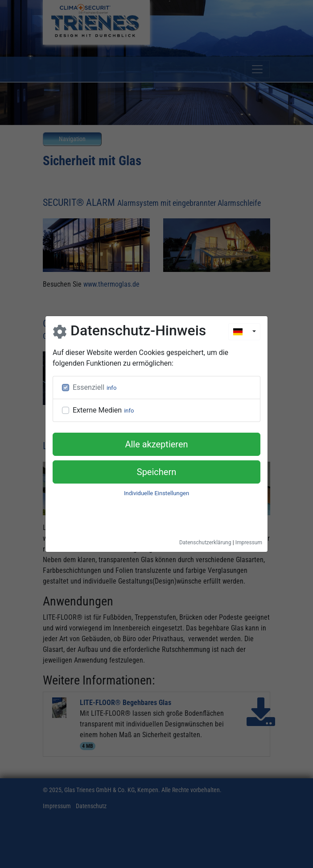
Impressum (249, 542)
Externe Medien (97, 410)
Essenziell (89, 387)
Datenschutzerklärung (205, 542)
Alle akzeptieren (156, 444)
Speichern (157, 472)
